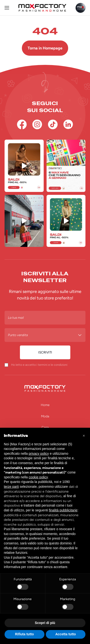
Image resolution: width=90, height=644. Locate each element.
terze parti (11, 487)
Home (45, 405)
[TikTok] (53, 124)
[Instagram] (37, 124)
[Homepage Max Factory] (42, 8)
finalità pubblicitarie (63, 510)
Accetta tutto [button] (66, 634)
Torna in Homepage (45, 48)
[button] (84, 435)
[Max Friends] (81, 8)
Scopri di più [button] (45, 623)
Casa (45, 427)
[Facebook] (22, 124)
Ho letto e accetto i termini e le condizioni (39, 365)
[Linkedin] (68, 124)
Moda (45, 416)
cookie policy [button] (38, 477)
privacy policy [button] (39, 454)
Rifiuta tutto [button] (24, 634)
